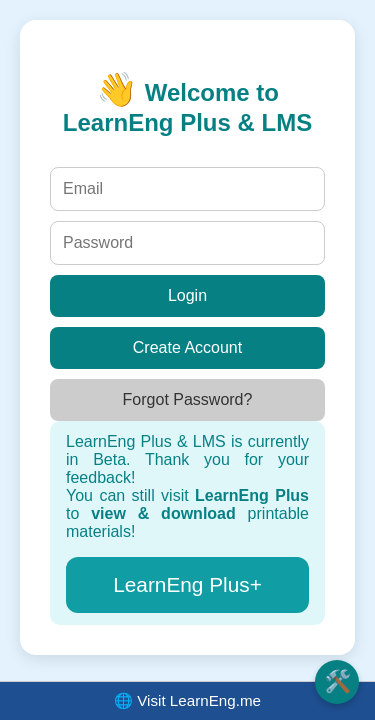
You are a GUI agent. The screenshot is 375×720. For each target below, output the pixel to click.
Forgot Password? (188, 399)
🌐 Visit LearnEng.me (187, 700)
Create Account (187, 347)
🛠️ (337, 681)
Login (187, 295)
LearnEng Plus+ (187, 584)
